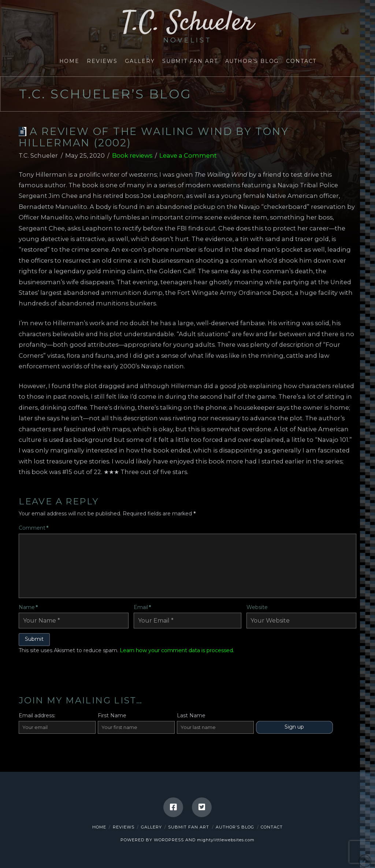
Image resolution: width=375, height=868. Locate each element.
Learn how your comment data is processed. (177, 650)
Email (142, 607)
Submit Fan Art (189, 827)
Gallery (151, 827)
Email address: (37, 715)
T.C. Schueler (188, 27)
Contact (272, 827)
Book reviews (132, 155)
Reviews (124, 827)
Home (99, 827)
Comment (34, 528)
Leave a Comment (188, 155)
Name (28, 607)
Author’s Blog (235, 827)
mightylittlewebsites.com (226, 840)
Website (257, 607)
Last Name (191, 715)
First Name (112, 715)
